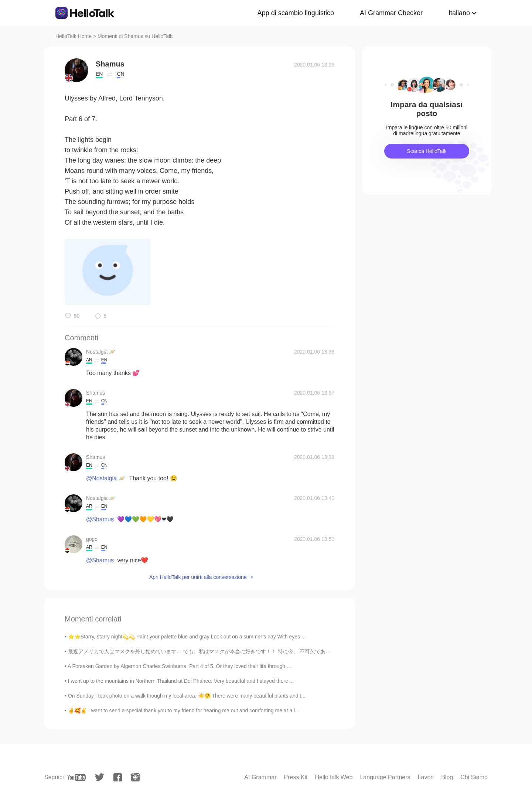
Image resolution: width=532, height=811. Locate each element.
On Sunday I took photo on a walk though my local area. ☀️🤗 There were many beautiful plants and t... (187, 696)
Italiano (459, 13)
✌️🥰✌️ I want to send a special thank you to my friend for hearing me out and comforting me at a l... (184, 711)
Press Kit (296, 777)
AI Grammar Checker (391, 13)
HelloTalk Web (334, 777)
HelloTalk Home (74, 36)
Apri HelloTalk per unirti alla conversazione (198, 577)
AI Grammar (260, 777)
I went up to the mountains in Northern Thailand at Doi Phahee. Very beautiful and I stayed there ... (181, 681)
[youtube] (76, 777)
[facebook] (118, 777)
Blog (447, 777)
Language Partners (385, 777)
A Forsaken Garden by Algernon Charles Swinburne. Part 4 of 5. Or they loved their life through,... (179, 666)
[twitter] (100, 777)
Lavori (426, 777)
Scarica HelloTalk (427, 151)
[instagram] (135, 777)
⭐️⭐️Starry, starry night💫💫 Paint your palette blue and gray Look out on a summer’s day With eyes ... (187, 637)
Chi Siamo (474, 777)
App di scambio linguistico (296, 13)
